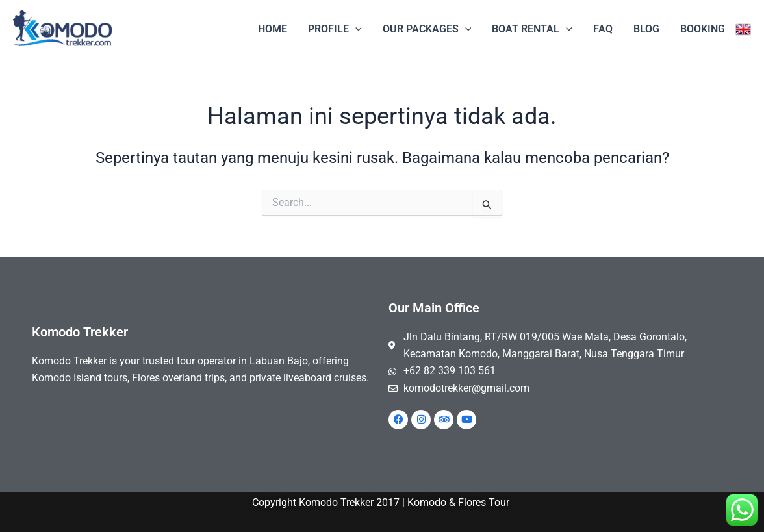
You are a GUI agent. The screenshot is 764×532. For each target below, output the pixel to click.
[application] (355, 29)
